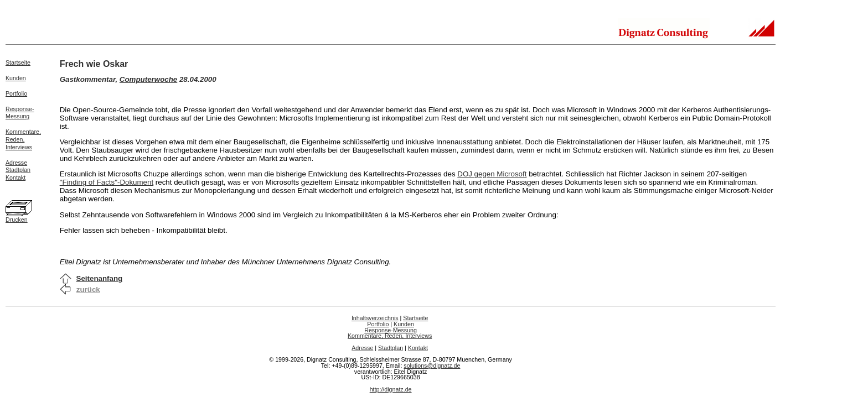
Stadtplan (18, 170)
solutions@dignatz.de (432, 366)
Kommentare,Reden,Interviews (23, 139)
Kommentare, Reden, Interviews (390, 336)
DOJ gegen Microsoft (492, 174)
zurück (88, 289)
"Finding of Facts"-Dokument (107, 182)
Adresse (16, 163)
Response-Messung (20, 113)
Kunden (16, 78)
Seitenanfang (100, 278)
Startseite (18, 62)
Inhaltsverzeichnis (375, 318)
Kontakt (15, 177)
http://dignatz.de (391, 389)
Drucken (17, 220)
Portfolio (16, 93)
